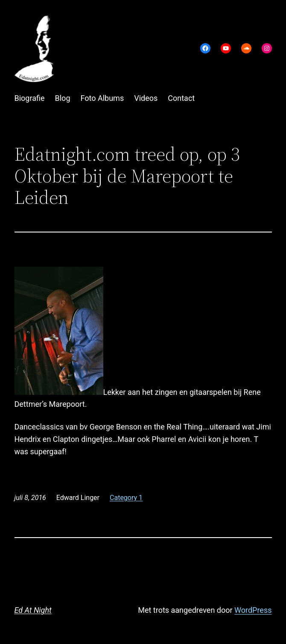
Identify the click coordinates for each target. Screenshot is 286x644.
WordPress (253, 610)
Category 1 (126, 498)
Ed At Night (33, 610)
